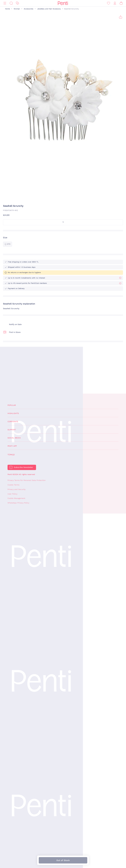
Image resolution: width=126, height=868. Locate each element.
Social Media (14, 438)
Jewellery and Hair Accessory (49, 9)
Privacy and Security (17, 489)
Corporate (13, 422)
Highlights (13, 413)
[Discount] (17, 3)
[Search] (11, 3)
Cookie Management (16, 498)
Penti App (12, 446)
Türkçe (11, 455)
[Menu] (5, 3)
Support (12, 430)
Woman (17, 9)
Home (7, 9)
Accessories (29, 9)
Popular (12, 405)
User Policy (12, 494)
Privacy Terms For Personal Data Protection (27, 480)
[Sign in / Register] (115, 3)
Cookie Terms (13, 485)
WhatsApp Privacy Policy (18, 503)
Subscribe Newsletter (23, 467)
